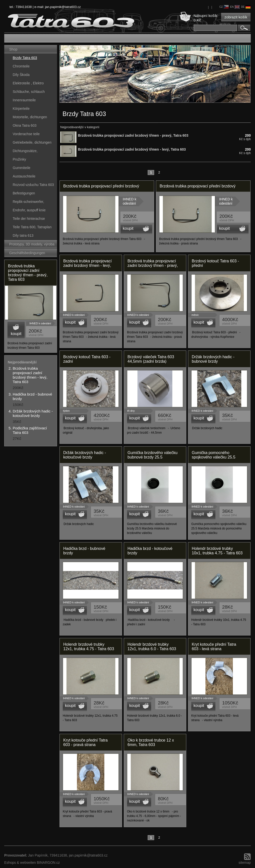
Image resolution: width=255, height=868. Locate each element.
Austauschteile (24, 176)
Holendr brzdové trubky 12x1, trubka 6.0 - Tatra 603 (152, 647)
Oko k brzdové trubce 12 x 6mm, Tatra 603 (151, 742)
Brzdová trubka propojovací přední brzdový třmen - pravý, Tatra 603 (198, 188)
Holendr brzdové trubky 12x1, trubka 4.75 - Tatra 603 (89, 647)
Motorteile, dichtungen (30, 117)
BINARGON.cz (48, 863)
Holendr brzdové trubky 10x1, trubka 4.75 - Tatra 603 (217, 551)
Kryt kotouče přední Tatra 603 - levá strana (214, 647)
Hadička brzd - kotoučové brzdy (150, 551)
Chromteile (21, 66)
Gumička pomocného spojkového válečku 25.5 (214, 455)
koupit (16, 334)
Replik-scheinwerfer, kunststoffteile (28, 203)
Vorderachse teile (26, 134)
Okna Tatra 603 (25, 125)
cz (224, 7)
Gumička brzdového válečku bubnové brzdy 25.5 (153, 455)
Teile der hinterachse (29, 219)
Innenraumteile (24, 100)
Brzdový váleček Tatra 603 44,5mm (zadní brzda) (151, 359)
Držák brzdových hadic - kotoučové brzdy (33, 413)
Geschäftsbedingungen (27, 253)
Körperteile (21, 109)
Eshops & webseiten (20, 863)
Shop (13, 49)
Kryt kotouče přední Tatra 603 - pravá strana (85, 742)
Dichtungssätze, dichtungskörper (25, 152)
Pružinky (19, 159)
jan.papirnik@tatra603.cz (63, 7)
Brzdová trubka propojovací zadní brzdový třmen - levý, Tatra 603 (30, 375)
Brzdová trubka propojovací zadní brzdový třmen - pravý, (153, 263)
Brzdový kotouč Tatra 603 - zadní (87, 359)
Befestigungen (24, 193)
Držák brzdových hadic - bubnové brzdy (213, 359)
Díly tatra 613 (23, 235)
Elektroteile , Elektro (28, 83)
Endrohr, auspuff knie (29, 210)
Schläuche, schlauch (29, 92)
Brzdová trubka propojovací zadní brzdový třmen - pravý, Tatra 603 (28, 273)
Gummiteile (22, 168)
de (246, 7)
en (235, 7)
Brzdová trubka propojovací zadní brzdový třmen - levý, (88, 263)
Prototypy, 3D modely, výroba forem (32, 245)
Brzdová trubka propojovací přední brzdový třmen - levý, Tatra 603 (101, 188)
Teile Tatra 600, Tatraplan (32, 227)
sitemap (245, 863)
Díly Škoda (21, 75)
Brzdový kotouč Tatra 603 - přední (215, 263)
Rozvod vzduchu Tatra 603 (33, 185)
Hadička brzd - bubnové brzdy (84, 551)
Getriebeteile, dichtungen (32, 142)
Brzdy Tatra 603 (25, 58)
